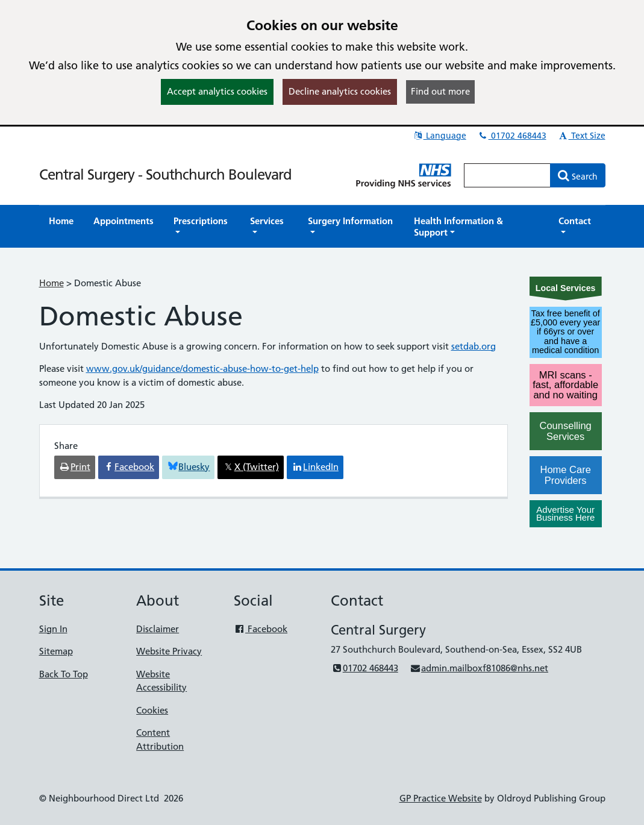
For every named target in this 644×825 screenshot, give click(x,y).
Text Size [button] (582, 136)
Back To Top (64, 674)
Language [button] (439, 136)
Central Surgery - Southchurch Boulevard (165, 174)
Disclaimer (158, 629)
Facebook (261, 629)
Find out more (440, 91)
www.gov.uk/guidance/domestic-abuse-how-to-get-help (202, 369)
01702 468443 (512, 136)
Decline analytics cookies (340, 91)
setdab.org (474, 346)
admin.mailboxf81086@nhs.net (479, 668)
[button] (202, 227)
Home (52, 283)
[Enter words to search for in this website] (507, 175)
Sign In (53, 629)
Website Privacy (169, 651)
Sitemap (56, 651)
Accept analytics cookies (217, 91)
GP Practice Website (441, 798)
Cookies (152, 710)
